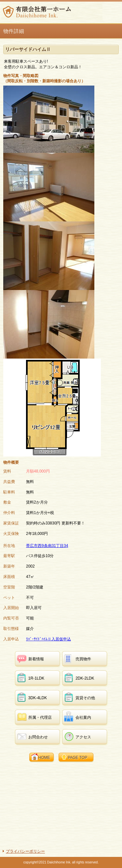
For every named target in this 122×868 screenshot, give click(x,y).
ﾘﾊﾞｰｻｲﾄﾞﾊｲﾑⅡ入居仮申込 (48, 639)
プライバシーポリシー (25, 851)
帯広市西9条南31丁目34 (47, 546)
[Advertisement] (61, 805)
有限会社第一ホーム (52, 12)
